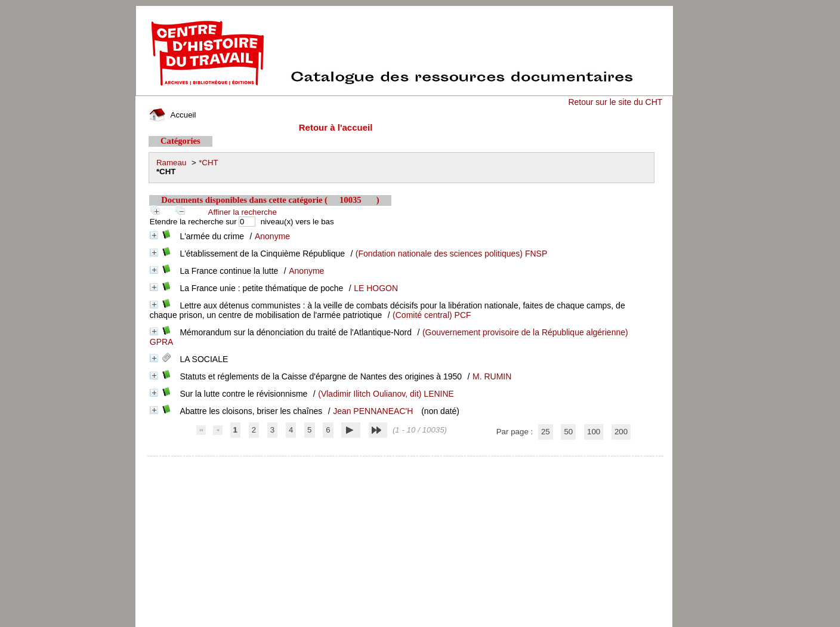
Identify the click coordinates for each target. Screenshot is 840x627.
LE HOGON (376, 288)
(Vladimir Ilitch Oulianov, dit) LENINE (386, 394)
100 (594, 432)
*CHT (209, 163)
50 (568, 432)
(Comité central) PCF (432, 315)
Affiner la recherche (243, 212)
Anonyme (272, 236)
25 (546, 432)
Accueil (172, 115)
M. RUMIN (492, 376)
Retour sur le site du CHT (615, 102)
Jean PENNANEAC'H (373, 411)
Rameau (171, 163)
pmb (406, 464)
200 (621, 432)
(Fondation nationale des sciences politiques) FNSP (451, 254)
